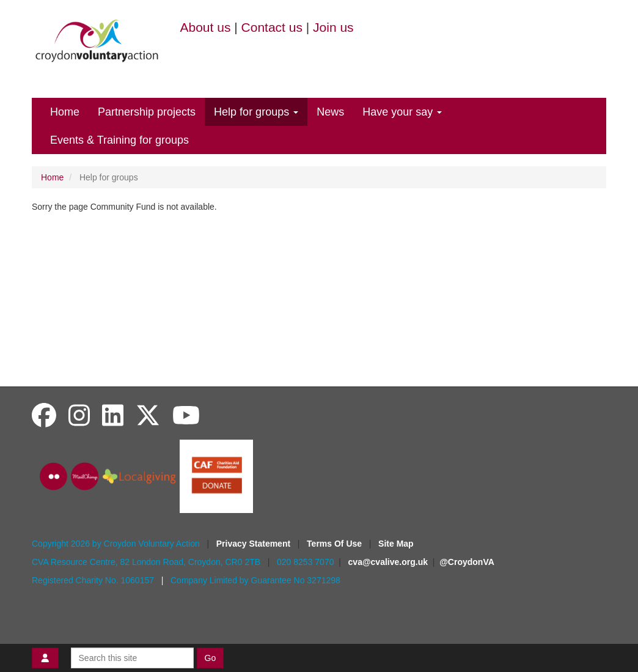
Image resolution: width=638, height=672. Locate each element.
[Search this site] (132, 658)
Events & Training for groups (119, 140)
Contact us (272, 27)
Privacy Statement (255, 544)
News (330, 112)
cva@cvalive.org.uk (388, 562)
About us (206, 27)
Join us (333, 27)
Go (211, 658)
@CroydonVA (467, 562)
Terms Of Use (335, 544)
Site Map (396, 544)
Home (65, 112)
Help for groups (256, 112)
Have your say (402, 112)
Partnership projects (147, 112)
